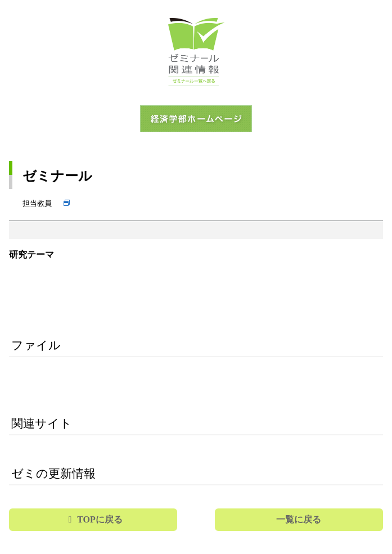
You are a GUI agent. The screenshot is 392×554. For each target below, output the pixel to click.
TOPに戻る (100, 519)
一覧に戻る (299, 519)
